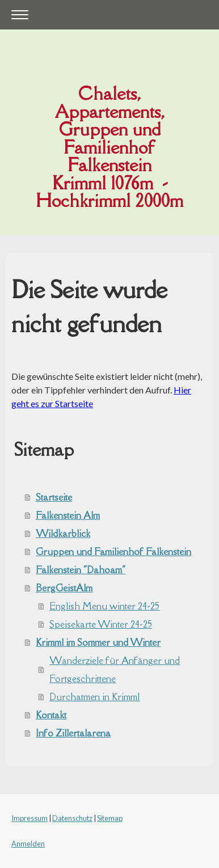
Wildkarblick (63, 533)
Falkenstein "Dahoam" (81, 570)
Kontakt (51, 715)
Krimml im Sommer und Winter (98, 642)
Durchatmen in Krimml (94, 697)
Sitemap (110, 818)
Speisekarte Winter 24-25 (101, 624)
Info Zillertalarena (73, 733)
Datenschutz (72, 818)
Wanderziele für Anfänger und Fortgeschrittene (115, 670)
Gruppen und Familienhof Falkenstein (113, 552)
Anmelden (28, 844)
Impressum (30, 818)
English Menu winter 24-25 (104, 606)
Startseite (54, 497)
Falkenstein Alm (68, 515)
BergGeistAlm (64, 588)
